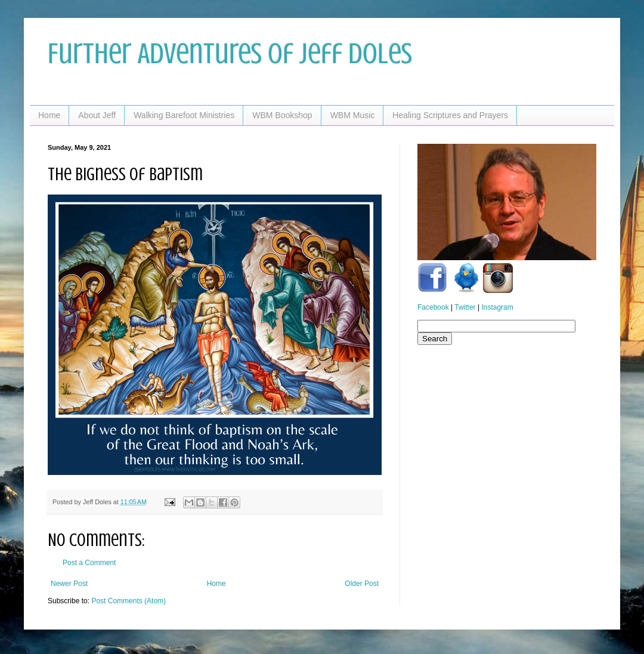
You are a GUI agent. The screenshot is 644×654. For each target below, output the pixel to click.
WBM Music (353, 115)
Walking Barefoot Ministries (184, 115)
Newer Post (69, 584)
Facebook (433, 307)
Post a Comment (89, 563)
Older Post (362, 584)
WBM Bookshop (282, 115)
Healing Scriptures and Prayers (450, 115)
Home (49, 115)
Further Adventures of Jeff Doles (230, 54)
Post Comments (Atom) (129, 601)
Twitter (465, 307)
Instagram (497, 307)
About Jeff (97, 115)
